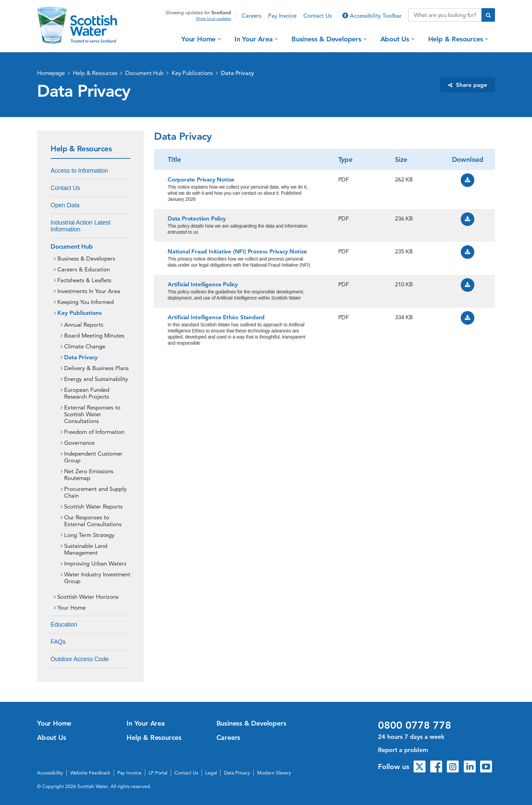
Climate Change (85, 346)
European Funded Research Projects (87, 393)
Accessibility (50, 773)
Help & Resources (457, 39)
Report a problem (403, 750)
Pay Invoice (282, 16)
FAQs (58, 642)
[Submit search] (488, 15)
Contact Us (318, 16)
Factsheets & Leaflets (84, 280)
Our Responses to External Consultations (93, 521)
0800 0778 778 (415, 725)
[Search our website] (445, 15)
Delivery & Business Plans (96, 368)
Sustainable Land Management (86, 549)
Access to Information (79, 171)
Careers (251, 16)
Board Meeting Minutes (94, 336)
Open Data (65, 205)
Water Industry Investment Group (97, 578)
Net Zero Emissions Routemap (89, 475)
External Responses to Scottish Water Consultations (92, 414)
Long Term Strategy (89, 535)
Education (64, 625)
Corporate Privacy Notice (201, 179)
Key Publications (192, 73)
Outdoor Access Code (80, 659)
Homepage (51, 73)
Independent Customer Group (93, 457)
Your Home (199, 39)
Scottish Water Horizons (88, 597)
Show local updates (213, 19)
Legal (211, 773)
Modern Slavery (274, 773)
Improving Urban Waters (95, 563)
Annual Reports (84, 325)
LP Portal (158, 773)
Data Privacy (237, 73)
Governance (79, 443)
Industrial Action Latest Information (80, 226)
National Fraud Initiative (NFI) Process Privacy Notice (237, 251)
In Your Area (254, 39)
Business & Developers (327, 39)
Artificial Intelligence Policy (203, 284)
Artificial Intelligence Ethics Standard (216, 317)
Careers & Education (84, 269)
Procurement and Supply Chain (95, 492)
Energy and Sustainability (96, 379)
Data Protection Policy (197, 218)
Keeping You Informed (85, 302)
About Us (396, 39)
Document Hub (144, 73)
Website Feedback (90, 773)
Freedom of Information (94, 432)
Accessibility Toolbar (372, 16)
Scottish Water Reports (93, 506)
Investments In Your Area (89, 291)
